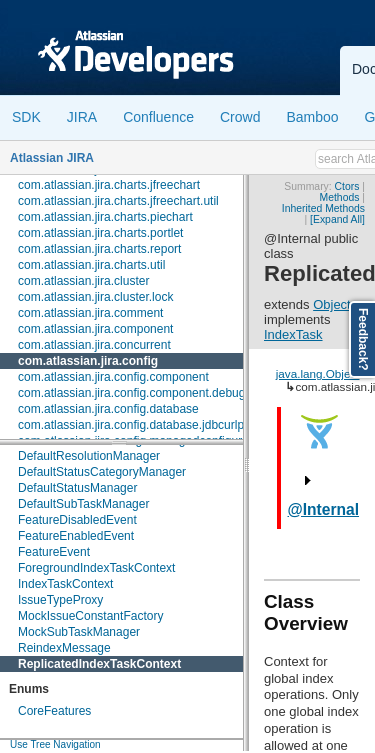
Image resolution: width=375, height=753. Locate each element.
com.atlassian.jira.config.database (108, 409)
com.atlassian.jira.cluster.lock (95, 297)
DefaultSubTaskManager (83, 504)
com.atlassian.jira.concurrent (94, 345)
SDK (26, 117)
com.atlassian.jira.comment (90, 313)
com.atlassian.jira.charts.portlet (100, 233)
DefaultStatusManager (77, 488)
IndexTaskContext (65, 584)
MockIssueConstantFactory (90, 616)
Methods (340, 197)
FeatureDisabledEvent (77, 520)
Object (332, 304)
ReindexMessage (64, 648)
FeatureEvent (54, 552)
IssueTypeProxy (60, 600)
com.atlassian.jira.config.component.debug (131, 393)
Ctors (347, 186)
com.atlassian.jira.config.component (113, 377)
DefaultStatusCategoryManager (102, 472)
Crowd (240, 117)
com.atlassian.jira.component (95, 329)
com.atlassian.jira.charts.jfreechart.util (118, 201)
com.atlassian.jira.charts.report (99, 249)
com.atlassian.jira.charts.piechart (105, 217)
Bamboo (312, 117)
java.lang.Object (318, 373)
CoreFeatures (54, 711)
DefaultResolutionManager (89, 456)
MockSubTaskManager (79, 632)
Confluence (158, 117)
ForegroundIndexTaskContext (96, 568)
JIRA (82, 117)
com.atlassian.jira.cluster (83, 281)
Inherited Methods (323, 208)
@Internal (324, 509)
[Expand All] (337, 219)
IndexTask (293, 334)
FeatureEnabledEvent (76, 536)
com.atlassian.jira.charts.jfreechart (109, 185)
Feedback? (363, 339)
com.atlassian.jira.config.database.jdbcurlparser (144, 425)
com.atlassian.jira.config (88, 361)
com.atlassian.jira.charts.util (91, 265)
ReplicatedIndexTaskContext (99, 664)
